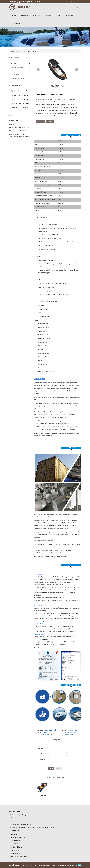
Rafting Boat (15, 75)
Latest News (17, 847)
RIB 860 (35, 51)
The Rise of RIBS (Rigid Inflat (20, 99)
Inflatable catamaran (17, 78)
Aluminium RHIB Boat (18, 837)
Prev (38, 70)
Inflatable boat (15, 71)
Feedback (69, 15)
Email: (43, 754)
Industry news (15, 854)
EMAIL (50, 121)
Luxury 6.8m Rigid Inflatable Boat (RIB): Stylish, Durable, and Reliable (46, 732)
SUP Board (15, 844)
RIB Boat (28, 51)
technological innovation (19, 857)
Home (14, 15)
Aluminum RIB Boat (17, 67)
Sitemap (75, 865)
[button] (41, 15)
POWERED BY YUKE (64, 865)
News (48, 15)
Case (58, 15)
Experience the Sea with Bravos (21, 91)
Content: (42, 759)
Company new (16, 850)
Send (51, 769)
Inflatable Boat (16, 840)
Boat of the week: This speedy (20, 103)
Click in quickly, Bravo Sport (19, 108)
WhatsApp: (42, 749)
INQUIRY (40, 121)
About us (25, 15)
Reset (59, 769)
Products (37, 15)
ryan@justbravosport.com (22, 127)
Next (77, 70)
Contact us (16, 23)
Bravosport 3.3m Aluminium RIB (21, 95)
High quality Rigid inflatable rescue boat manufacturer (70, 732)
